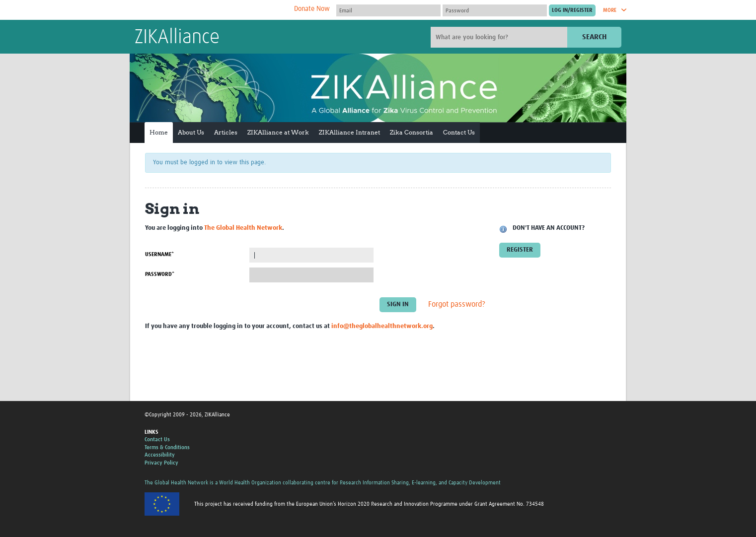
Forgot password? (457, 305)
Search (594, 37)
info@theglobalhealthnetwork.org (382, 326)
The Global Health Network (209, 10)
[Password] (495, 10)
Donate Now (312, 9)
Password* (160, 274)
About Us (191, 132)
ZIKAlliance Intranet (349, 132)
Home (159, 132)
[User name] (388, 10)
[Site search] (500, 37)
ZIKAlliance (177, 38)
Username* (159, 254)
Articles (226, 132)
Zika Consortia (412, 132)
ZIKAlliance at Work (278, 132)
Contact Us (459, 132)
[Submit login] (572, 10)
